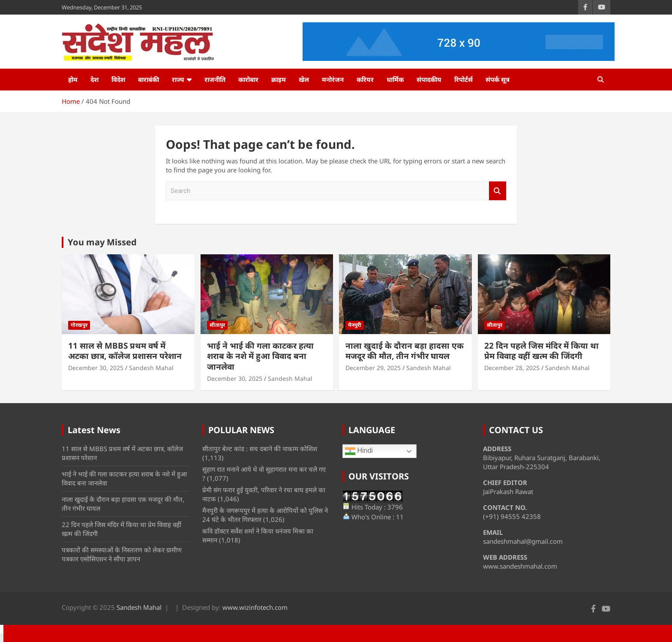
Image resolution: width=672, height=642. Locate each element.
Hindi (359, 451)
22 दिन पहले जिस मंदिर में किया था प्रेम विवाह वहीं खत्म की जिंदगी (541, 351)
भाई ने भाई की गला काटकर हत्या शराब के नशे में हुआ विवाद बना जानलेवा (260, 356)
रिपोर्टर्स (463, 79)
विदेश (118, 79)
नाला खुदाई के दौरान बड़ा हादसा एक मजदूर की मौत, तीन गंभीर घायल (405, 351)
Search (498, 191)
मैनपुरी (355, 325)
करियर (365, 79)
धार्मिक (395, 79)
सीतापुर (217, 325)
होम (73, 79)
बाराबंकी (148, 79)
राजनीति (215, 79)
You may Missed (102, 242)
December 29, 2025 (373, 368)
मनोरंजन (333, 79)
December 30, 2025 (96, 368)
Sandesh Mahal (151, 368)
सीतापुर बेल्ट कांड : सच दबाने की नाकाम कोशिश (260, 449)
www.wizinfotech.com (255, 607)
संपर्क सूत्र (498, 79)
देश (94, 79)
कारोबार (248, 79)
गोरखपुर (79, 325)
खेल (304, 79)
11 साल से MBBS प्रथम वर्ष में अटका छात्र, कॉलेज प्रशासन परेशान (125, 351)
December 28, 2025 (512, 368)
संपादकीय (429, 79)
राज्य (178, 79)
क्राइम (279, 79)
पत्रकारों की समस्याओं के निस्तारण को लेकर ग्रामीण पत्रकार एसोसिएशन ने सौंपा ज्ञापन (122, 554)
